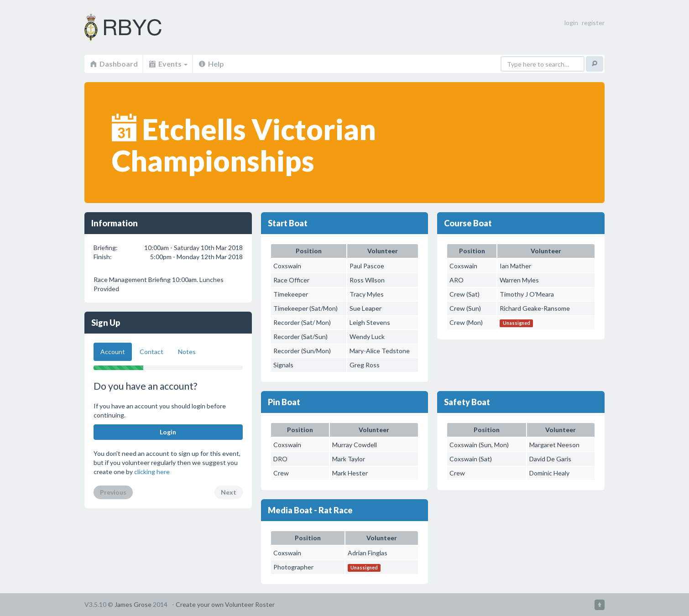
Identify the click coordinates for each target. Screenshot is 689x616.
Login (168, 432)
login (571, 23)
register (593, 23)
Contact (151, 352)
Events (168, 64)
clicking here (152, 472)
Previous (113, 492)
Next (229, 492)
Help (211, 64)
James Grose (133, 604)
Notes (187, 352)
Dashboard (113, 64)
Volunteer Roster (135, 27)
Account (113, 352)
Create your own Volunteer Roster (225, 604)
